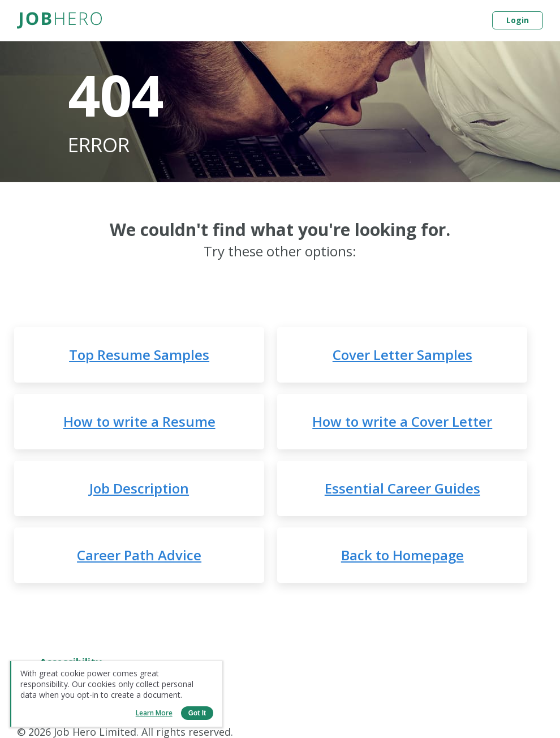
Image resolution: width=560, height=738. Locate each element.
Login (518, 20)
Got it (197, 713)
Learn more (154, 713)
